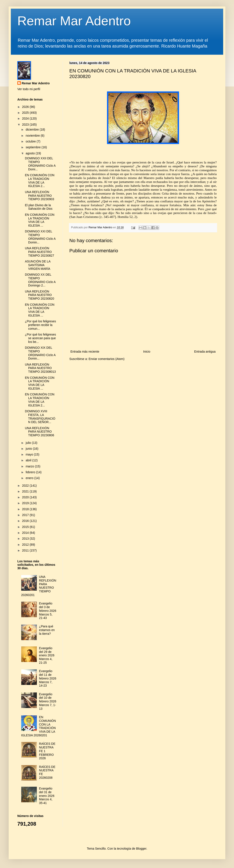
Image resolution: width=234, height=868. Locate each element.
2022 (26, 486)
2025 (26, 113)
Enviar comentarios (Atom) (107, 359)
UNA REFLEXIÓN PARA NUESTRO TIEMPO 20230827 (40, 252)
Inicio (147, 352)
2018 (26, 509)
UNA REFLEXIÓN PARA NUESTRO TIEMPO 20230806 (40, 432)
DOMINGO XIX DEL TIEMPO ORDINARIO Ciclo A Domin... (40, 353)
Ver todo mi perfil (29, 89)
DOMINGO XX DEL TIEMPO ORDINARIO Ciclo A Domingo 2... (40, 280)
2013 (26, 539)
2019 (26, 503)
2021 (26, 491)
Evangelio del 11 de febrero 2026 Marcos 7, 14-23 (48, 678)
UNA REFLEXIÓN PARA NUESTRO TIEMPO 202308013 (40, 368)
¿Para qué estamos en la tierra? (47, 630)
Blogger (141, 849)
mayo (30, 454)
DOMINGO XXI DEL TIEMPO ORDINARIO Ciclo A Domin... (40, 237)
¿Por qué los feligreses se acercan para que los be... (40, 338)
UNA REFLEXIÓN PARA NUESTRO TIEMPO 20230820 (40, 295)
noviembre (33, 136)
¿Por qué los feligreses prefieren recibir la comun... (40, 325)
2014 (26, 533)
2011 (26, 550)
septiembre (33, 147)
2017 (26, 515)
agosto (31, 153)
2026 (26, 107)
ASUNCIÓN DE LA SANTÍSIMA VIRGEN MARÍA (38, 265)
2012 (26, 545)
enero (30, 478)
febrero (31, 472)
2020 (26, 497)
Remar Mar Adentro (74, 21)
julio (29, 443)
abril (29, 460)
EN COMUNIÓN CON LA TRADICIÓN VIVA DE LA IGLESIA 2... (40, 181)
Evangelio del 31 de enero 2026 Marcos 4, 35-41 (47, 796)
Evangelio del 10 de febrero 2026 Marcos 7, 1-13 (48, 701)
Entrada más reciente (85, 352)
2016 (26, 521)
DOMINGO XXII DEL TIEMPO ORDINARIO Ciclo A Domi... (40, 164)
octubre (31, 141)
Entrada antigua (205, 352)
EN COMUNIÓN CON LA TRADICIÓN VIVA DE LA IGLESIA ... (40, 220)
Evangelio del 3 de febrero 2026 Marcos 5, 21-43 (48, 611)
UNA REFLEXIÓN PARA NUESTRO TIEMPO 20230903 (40, 196)
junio (29, 449)
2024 (26, 118)
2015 (26, 527)
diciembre (33, 129)
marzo (30, 466)
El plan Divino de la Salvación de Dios (39, 207)
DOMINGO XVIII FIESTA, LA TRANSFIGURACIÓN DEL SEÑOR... (40, 417)
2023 (26, 125)
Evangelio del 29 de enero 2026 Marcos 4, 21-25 (47, 655)
